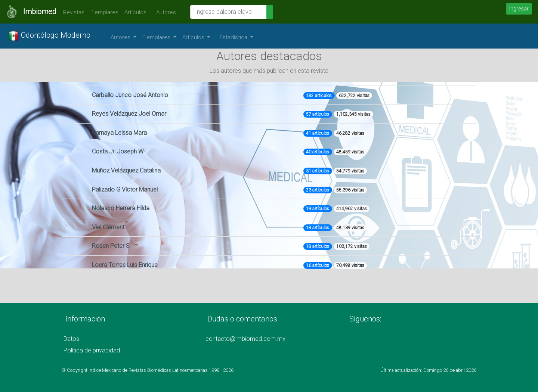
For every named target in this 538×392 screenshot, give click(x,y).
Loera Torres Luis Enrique (125, 265)
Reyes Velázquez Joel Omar (129, 114)
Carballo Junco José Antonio (130, 95)
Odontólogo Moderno (49, 36)
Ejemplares (104, 12)
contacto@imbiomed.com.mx (245, 339)
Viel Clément (108, 227)
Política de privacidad (92, 350)
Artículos (135, 12)
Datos (71, 339)
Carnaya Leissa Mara (119, 133)
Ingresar (519, 9)
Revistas (72, 12)
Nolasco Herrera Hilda (121, 208)
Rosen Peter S (111, 246)
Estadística (234, 37)
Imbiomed (40, 12)
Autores (164, 12)
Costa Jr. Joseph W (118, 151)
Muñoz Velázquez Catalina (126, 170)
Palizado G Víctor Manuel (125, 189)
